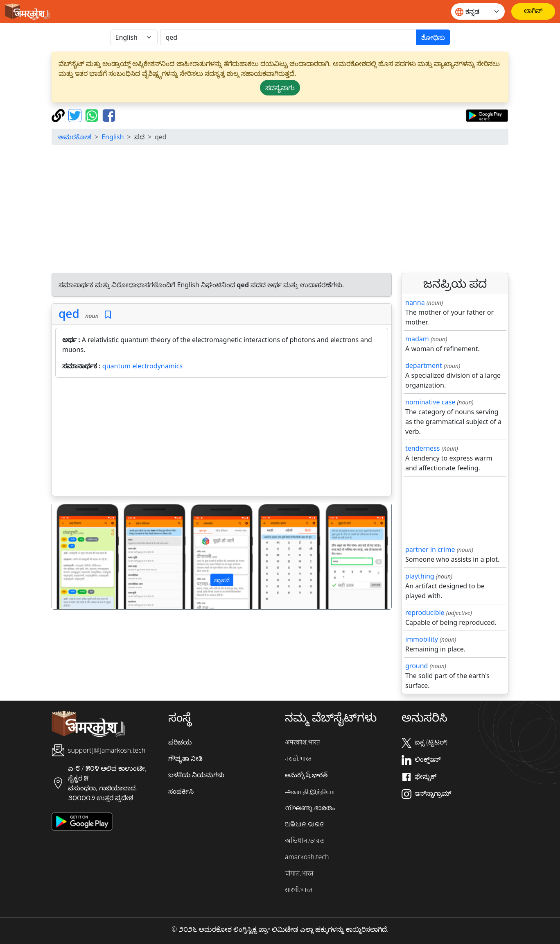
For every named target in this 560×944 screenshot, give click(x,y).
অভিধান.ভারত (305, 840)
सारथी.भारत (299, 890)
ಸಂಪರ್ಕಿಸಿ (181, 791)
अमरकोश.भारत (303, 742)
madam (417, 339)
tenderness (422, 448)
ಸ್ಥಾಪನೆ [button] (222, 580)
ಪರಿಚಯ (180, 742)
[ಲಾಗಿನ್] (533, 11)
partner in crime (430, 549)
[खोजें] (288, 37)
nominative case (430, 402)
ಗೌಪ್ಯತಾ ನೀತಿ (185, 758)
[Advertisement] (297, 209)
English (113, 137)
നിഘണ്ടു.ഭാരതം (310, 808)
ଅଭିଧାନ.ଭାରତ (305, 824)
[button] (77, 556)
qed (69, 313)
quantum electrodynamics (142, 366)
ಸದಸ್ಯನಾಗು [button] (280, 88)
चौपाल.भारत (299, 873)
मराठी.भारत (298, 758)
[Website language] (478, 11)
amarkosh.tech (307, 857)
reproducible (425, 613)
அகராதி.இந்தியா (310, 791)
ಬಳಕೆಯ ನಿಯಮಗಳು (196, 775)
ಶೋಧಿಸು (433, 37)
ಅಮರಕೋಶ (75, 137)
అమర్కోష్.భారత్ (306, 775)
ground (417, 666)
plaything (420, 576)
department (424, 365)
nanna (415, 302)
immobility (422, 639)
